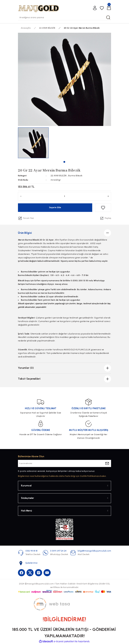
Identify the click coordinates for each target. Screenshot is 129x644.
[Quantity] (64, 196)
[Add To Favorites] (103, 208)
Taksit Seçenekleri (29, 379)
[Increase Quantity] (108, 196)
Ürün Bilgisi (25, 233)
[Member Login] (95, 8)
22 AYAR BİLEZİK (59, 176)
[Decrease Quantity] (21, 196)
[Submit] (107, 463)
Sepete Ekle (55, 207)
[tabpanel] (33, 143)
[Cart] (109, 8)
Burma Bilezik (75, 176)
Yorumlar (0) (26, 368)
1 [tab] (64, 162)
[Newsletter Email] (64, 463)
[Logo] (39, 8)
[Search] (64, 17)
